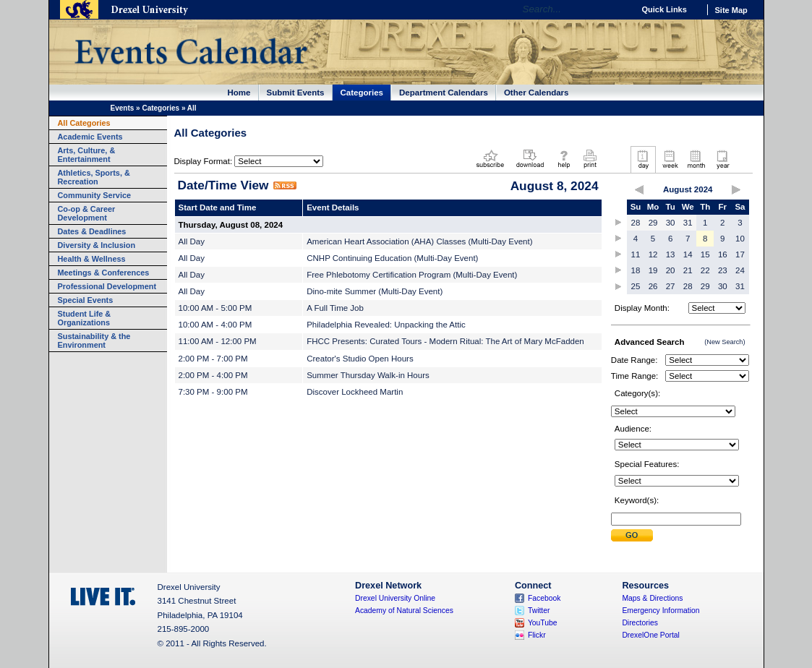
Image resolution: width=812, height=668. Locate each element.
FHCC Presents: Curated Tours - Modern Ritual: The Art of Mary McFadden (445, 341)
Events (123, 108)
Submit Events (296, 93)
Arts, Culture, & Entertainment (87, 155)
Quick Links (664, 9)
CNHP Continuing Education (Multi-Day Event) (392, 258)
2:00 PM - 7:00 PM (213, 359)
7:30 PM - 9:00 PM (213, 392)
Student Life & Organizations (85, 318)
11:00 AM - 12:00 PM (218, 341)
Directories (640, 623)
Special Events (86, 300)
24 (740, 270)
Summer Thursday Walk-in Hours (368, 375)
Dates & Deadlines (92, 231)
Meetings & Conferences (104, 273)
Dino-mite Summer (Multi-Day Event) (375, 291)
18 (636, 270)
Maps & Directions (652, 598)
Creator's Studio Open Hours (360, 359)
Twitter (539, 611)
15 (705, 254)
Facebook (544, 598)
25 (636, 286)
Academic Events (90, 137)
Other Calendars (537, 93)
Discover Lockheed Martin (355, 392)
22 (705, 270)
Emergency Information (661, 611)
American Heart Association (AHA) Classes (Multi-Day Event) (419, 241)
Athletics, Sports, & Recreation (94, 177)
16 (723, 254)
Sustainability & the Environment (94, 341)
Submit (632, 535)
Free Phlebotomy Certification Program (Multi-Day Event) (412, 275)
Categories (362, 93)
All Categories (84, 123)
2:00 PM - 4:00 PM (213, 375)
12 (653, 254)
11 (636, 254)
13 (671, 254)
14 (688, 254)
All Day (192, 241)
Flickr (537, 635)
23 (723, 270)
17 (740, 254)
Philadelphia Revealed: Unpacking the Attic (386, 325)
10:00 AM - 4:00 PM (215, 325)
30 (671, 223)
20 (671, 270)
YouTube (543, 623)
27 (671, 286)
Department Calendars (444, 93)
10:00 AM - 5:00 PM (215, 308)
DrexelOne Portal (650, 635)
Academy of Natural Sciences (404, 611)
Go (619, 9)
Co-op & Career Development (87, 213)
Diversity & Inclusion (97, 245)
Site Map (731, 10)
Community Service (95, 195)
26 (653, 286)
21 (688, 270)
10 (740, 239)
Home (239, 93)
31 (688, 223)
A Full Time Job (335, 308)
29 (653, 223)
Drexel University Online (395, 598)
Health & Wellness (92, 259)
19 (653, 270)
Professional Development (107, 286)
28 (636, 223)
